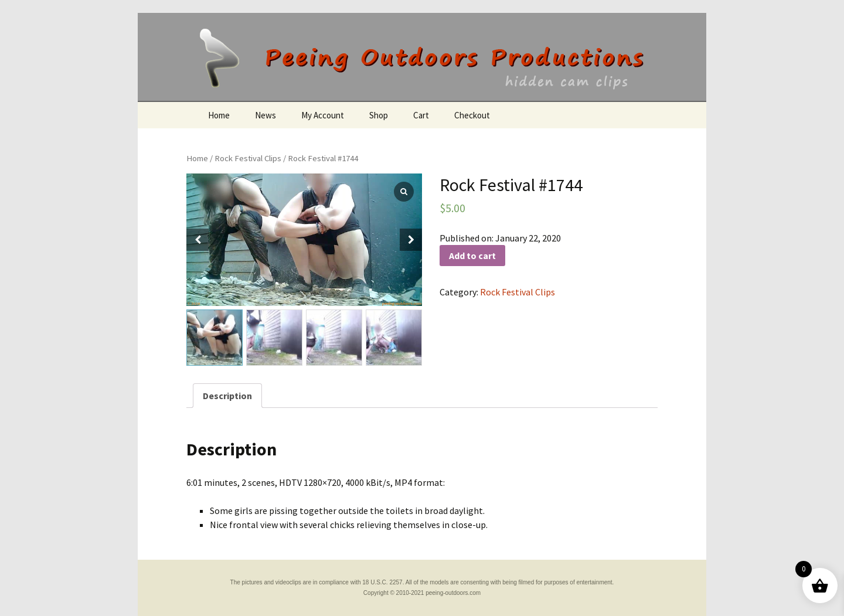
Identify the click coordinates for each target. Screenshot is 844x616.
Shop (379, 115)
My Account (323, 115)
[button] (411, 240)
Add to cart (472, 256)
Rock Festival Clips (248, 158)
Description (227, 396)
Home (219, 115)
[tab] (227, 396)
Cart (421, 115)
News (266, 115)
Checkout (472, 115)
